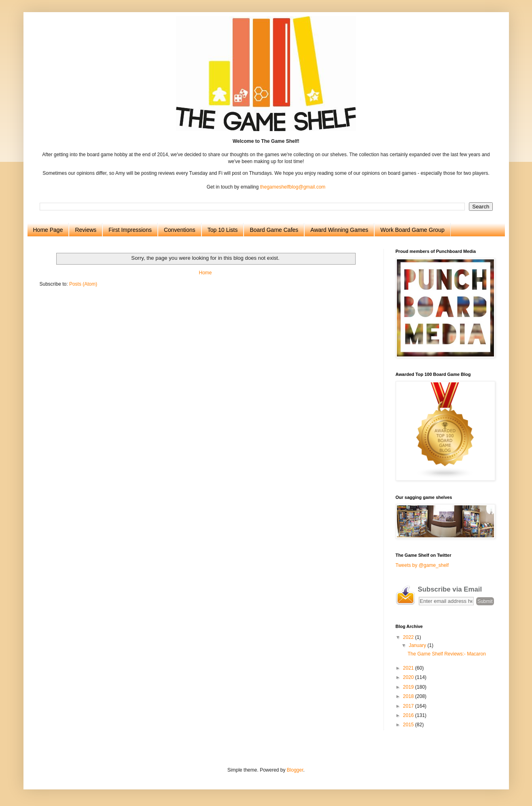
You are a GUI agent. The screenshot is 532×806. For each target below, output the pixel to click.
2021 (409, 668)
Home (205, 273)
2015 (409, 725)
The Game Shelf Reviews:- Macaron (446, 654)
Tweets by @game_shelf (422, 565)
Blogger (295, 770)
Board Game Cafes (274, 230)
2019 (409, 687)
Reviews (86, 230)
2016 (409, 715)
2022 (409, 637)
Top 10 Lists (223, 230)
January (418, 645)
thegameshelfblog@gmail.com (293, 187)
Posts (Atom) (83, 284)
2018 (409, 696)
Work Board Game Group (412, 230)
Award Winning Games (339, 230)
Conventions (180, 230)
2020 (409, 677)
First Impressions (130, 230)
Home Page (48, 230)
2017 (409, 706)
